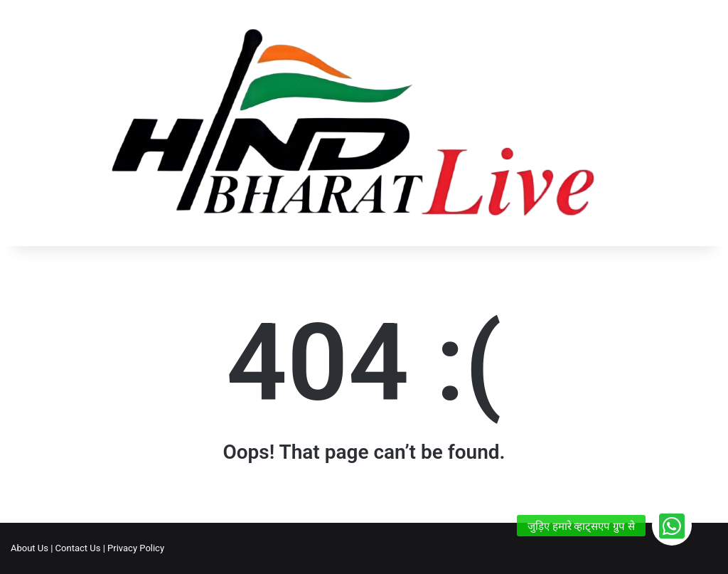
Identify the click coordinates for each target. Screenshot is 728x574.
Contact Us (78, 548)
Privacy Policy (136, 548)
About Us (30, 548)
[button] (672, 526)
